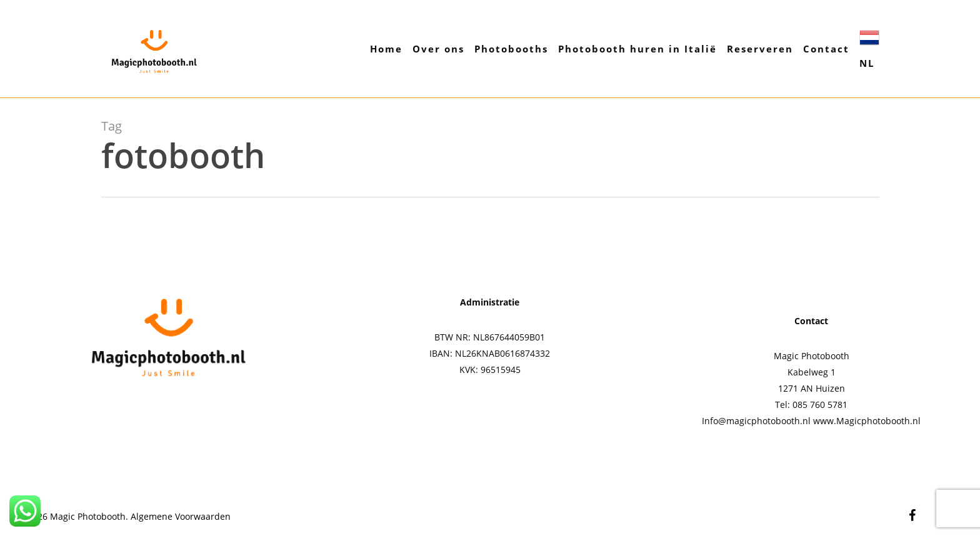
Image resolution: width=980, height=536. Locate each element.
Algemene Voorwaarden (181, 516)
